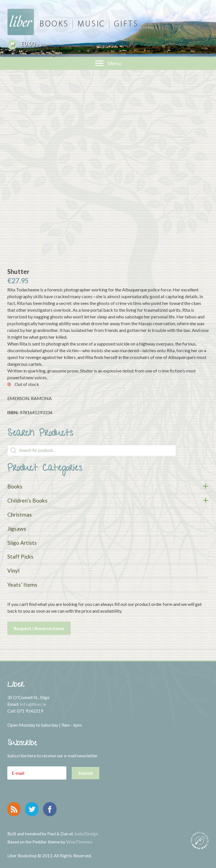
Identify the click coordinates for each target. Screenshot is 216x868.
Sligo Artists (22, 543)
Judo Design (86, 834)
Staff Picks (20, 556)
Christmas (20, 515)
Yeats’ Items (22, 585)
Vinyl (13, 571)
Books (15, 486)
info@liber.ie (33, 704)
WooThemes (79, 842)
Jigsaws (17, 529)
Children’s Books (27, 500)
